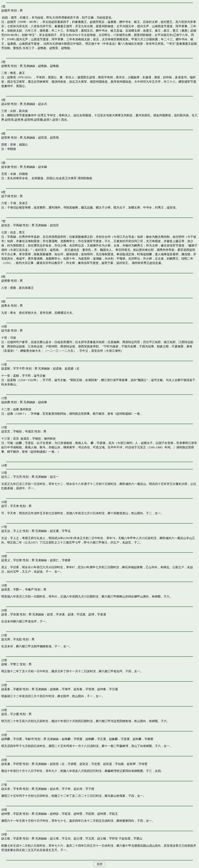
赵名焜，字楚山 (132, 838)
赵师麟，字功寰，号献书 (17, 739)
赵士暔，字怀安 (108, 838)
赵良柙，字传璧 (137, 764)
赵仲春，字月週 (108, 689)
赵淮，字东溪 (10, 614)
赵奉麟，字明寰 (72, 739)
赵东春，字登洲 (84, 689)
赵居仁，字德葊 (60, 560)
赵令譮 (6, 167)
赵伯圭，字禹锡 (12, 225)
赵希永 (6, 306)
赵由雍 (6, 402)
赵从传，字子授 (84, 789)
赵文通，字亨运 (60, 531)
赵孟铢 (57, 369)
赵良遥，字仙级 (113, 764)
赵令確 (43, 167)
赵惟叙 (43, 66)
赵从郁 (6, 104)
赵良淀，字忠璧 (90, 764)
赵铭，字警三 (10, 664)
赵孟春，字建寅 (12, 689)
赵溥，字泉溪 (97, 614)
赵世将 (6, 138)
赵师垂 (6, 281)
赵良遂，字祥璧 (12, 764)
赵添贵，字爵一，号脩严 (17, 589)
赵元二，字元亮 (12, 477)
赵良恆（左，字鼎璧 (63, 764)
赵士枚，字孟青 (12, 838)
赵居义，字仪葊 (12, 560)
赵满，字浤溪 (76, 614)
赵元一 (54, 477)
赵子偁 (6, 196)
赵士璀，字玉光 (60, 838)
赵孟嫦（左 (72, 369)
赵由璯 (43, 402)
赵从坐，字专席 (12, 789)
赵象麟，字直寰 (119, 739)
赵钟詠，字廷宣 (60, 814)
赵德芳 (6, 11)
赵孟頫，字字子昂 (13, 369)
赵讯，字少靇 (10, 714)
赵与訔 (6, 331)
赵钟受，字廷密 (84, 814)
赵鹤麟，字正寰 (96, 739)
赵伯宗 (54, 225)
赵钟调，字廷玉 (108, 814)
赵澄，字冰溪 (56, 614)
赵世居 (43, 138)
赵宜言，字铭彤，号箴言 (17, 431)
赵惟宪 (6, 66)
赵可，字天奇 (10, 506)
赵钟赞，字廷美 (12, 814)
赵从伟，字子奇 (60, 789)
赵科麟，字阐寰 (143, 739)
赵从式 (43, 104)
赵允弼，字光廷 (12, 639)
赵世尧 (54, 138)
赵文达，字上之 (12, 531)
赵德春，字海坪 (60, 689)
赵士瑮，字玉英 (84, 838)
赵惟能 (54, 66)
